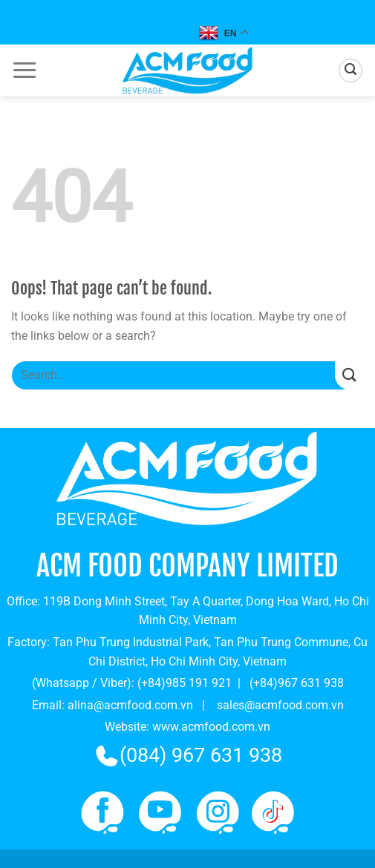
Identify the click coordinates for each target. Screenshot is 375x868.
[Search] (350, 70)
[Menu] (25, 70)
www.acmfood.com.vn (211, 727)
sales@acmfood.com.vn (280, 705)
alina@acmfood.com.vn (130, 705)
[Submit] (349, 376)
